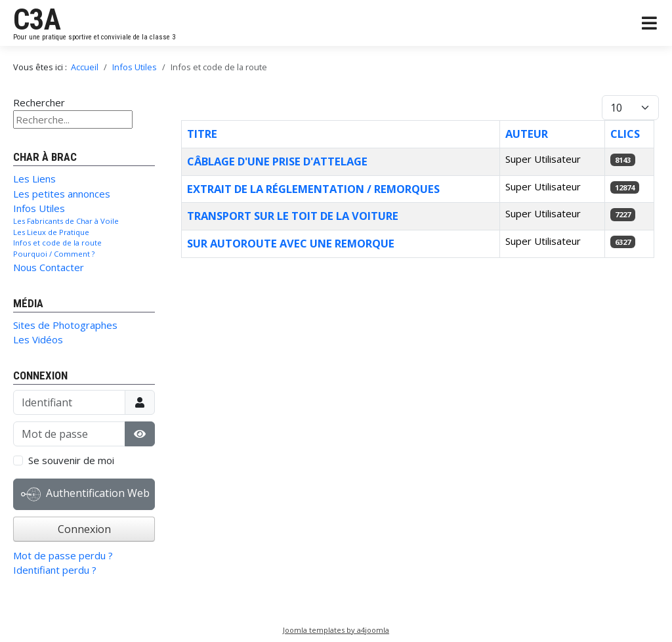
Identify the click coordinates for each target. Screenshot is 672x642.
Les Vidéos (38, 339)
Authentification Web (85, 494)
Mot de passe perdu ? (63, 555)
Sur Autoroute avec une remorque (291, 243)
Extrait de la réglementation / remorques (313, 189)
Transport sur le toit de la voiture (293, 216)
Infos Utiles (39, 208)
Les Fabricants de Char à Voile (66, 221)
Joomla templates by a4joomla (336, 630)
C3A (37, 20)
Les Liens (34, 179)
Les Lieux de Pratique (51, 232)
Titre (202, 134)
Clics (625, 134)
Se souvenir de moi (71, 460)
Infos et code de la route (57, 243)
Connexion (84, 529)
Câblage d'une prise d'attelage (277, 161)
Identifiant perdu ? (55, 570)
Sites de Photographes (65, 325)
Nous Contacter (49, 267)
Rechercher (39, 102)
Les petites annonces (62, 194)
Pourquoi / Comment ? (54, 254)
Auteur (527, 134)
